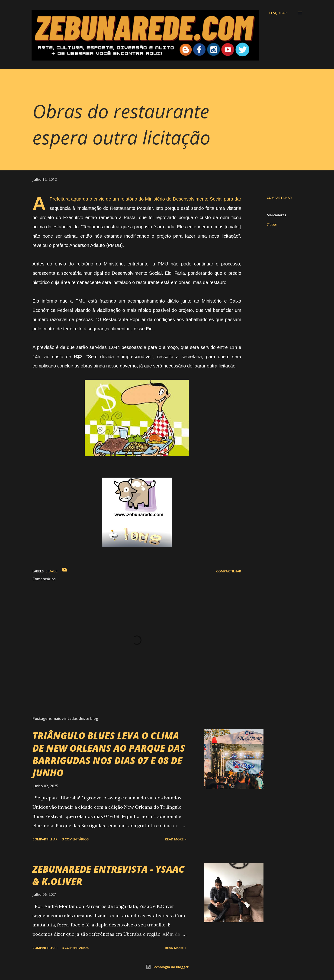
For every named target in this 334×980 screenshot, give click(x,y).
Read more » (176, 839)
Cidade (272, 224)
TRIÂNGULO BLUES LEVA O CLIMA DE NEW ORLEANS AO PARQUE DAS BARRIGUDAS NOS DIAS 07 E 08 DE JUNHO (109, 754)
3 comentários (75, 839)
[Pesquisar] (278, 13)
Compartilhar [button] (279, 198)
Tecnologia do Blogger (167, 967)
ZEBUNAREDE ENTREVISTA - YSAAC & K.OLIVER (108, 875)
